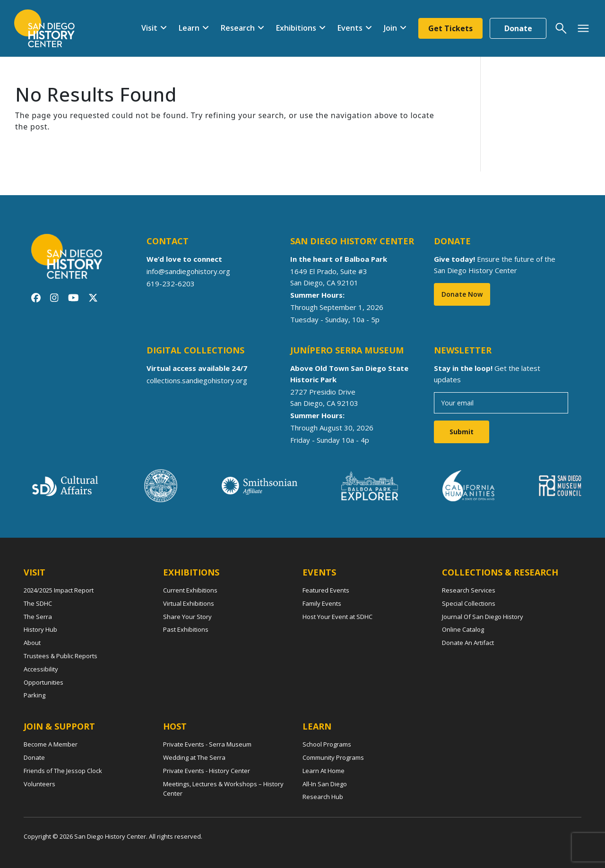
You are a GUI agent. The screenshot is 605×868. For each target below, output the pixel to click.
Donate (518, 28)
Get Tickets (450, 28)
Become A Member (51, 744)
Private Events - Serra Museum (207, 744)
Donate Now (462, 294)
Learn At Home (324, 771)
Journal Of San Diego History (483, 617)
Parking (35, 695)
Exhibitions (296, 28)
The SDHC (38, 603)
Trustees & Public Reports (60, 656)
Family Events (322, 603)
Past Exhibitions (186, 629)
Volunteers (39, 784)
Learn (189, 28)
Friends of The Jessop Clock (63, 771)
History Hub (40, 629)
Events (350, 28)
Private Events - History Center (207, 771)
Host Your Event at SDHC (337, 617)
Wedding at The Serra (194, 757)
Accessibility (41, 669)
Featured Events (326, 590)
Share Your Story (187, 617)
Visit (149, 28)
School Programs (327, 744)
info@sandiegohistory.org (188, 271)
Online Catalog (463, 629)
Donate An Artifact (468, 643)
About (32, 643)
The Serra (38, 617)
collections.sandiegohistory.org (197, 380)
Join (390, 28)
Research (238, 28)
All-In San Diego (325, 784)
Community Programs (333, 757)
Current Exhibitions (190, 590)
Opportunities (43, 682)
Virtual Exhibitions (189, 603)
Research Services (469, 590)
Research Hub (323, 797)
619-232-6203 (171, 284)
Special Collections (469, 603)
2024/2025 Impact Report (59, 590)
